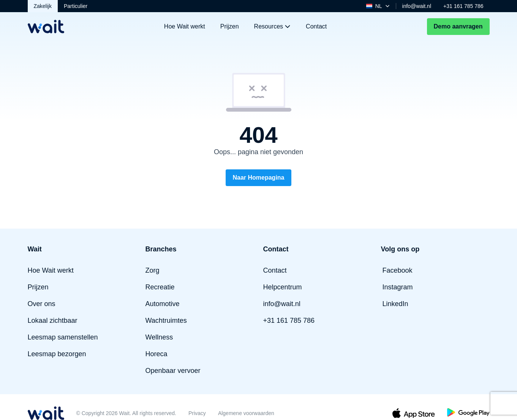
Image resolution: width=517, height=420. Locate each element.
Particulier (76, 6)
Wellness (159, 337)
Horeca (157, 354)
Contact (316, 26)
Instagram (398, 287)
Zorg (153, 270)
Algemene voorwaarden (246, 413)
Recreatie (160, 287)
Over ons (42, 304)
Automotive (163, 304)
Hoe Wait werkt (185, 26)
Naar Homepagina (258, 178)
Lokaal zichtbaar (53, 321)
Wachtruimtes (166, 321)
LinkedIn (395, 304)
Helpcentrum (283, 287)
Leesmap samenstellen (63, 337)
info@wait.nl (417, 6)
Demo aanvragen (458, 26)
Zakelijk (43, 6)
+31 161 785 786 (463, 6)
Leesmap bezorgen (57, 354)
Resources (272, 26)
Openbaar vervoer (173, 371)
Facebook (398, 270)
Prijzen (230, 26)
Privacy (197, 413)
